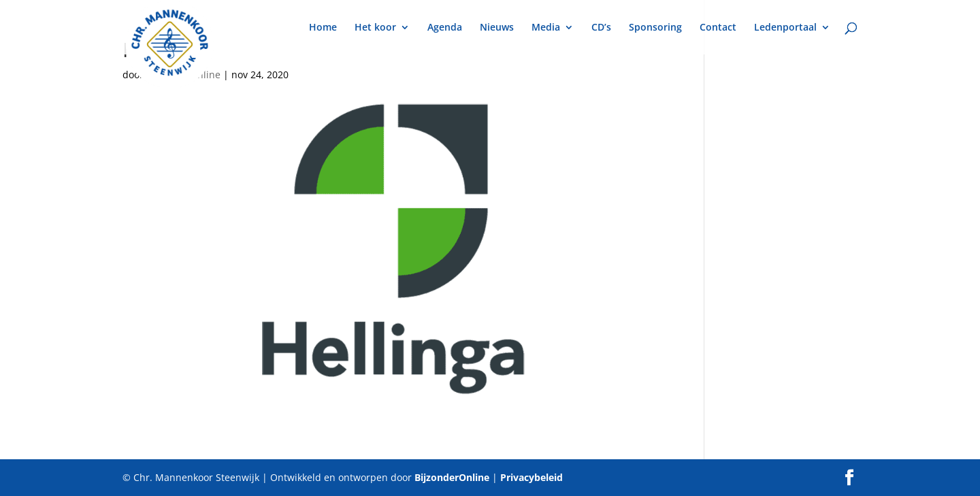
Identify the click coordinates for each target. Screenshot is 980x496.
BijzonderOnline (452, 477)
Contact (718, 28)
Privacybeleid (532, 477)
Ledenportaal (785, 28)
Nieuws (497, 28)
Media (546, 28)
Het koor (375, 28)
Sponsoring (655, 28)
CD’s (601, 28)
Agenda (445, 28)
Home (323, 28)
